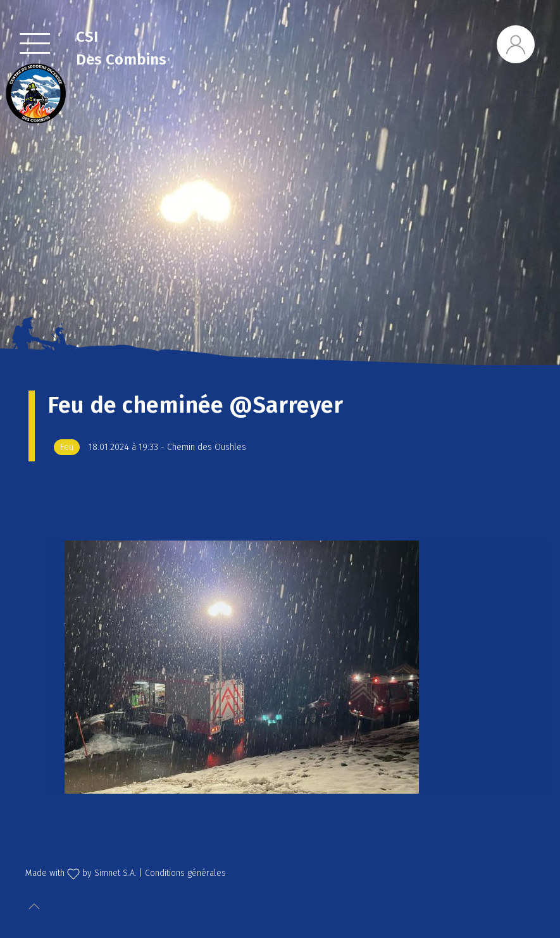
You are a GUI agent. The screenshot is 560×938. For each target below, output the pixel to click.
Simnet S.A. (115, 873)
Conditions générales (185, 873)
